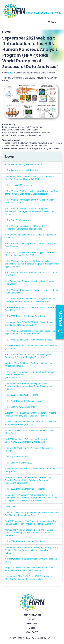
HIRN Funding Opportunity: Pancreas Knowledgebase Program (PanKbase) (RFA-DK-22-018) (30, 375)
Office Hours (11, 506)
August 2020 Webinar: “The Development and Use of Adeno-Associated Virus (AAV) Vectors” (29, 569)
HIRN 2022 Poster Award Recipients (22, 395)
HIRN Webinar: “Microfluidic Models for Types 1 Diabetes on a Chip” (31, 274)
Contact (32, 632)
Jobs (32, 628)
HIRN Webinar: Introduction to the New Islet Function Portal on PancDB (29, 201)
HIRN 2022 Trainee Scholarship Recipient (24, 401)
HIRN (19, 638)
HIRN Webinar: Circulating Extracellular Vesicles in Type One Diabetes (31, 245)
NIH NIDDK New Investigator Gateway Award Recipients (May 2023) (31, 347)
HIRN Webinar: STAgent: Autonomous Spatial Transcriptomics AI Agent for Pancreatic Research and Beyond (30, 211)
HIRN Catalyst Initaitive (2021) (19, 463)
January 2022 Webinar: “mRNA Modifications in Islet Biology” (29, 449)
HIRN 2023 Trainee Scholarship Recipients (25, 316)
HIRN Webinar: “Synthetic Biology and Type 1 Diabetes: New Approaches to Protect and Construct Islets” (31, 300)
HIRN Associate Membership (18, 185)
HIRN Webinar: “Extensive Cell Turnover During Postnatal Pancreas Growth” (32, 291)
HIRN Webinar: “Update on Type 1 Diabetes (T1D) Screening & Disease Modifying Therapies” (28, 356)
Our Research (32, 615)
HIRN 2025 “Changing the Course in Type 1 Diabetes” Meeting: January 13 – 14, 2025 (30, 254)
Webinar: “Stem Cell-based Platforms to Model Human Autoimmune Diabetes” (30, 365)
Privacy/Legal (48, 638)
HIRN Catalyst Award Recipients (20, 407)
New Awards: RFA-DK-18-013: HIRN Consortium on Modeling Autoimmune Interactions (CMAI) (29, 578)
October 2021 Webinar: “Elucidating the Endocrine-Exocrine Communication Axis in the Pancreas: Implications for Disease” (29, 480)
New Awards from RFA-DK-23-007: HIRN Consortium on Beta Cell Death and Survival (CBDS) (31, 178)
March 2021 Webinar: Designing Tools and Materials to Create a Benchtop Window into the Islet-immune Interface (30, 533)
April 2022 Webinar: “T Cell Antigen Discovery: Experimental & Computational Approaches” (26, 441)
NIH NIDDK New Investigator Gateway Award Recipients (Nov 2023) (31, 309)
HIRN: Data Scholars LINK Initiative (21, 170)
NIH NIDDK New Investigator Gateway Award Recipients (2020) (31, 560)
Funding (32, 624)
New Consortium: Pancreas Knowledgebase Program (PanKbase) (30, 283)
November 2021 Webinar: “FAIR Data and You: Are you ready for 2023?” (30, 470)
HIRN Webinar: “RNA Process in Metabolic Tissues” (29, 340)
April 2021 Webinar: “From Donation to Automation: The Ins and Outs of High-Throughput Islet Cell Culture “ (31, 523)
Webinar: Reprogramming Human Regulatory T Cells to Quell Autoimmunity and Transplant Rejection (31, 414)
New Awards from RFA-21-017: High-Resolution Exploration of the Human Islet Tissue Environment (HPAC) (28, 386)
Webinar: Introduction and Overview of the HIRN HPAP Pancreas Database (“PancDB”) (30, 423)
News (32, 619)
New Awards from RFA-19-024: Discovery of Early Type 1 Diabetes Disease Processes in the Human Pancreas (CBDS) (31, 550)
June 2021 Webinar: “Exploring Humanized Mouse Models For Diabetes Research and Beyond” (32, 514)
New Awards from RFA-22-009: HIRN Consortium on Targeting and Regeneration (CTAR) (29, 324)
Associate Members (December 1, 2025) (24, 164)
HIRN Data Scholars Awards (18, 220)
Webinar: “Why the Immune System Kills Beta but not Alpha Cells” (30, 432)
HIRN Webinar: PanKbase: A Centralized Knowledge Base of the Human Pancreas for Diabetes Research (32, 193)
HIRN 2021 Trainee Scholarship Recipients (25, 489)
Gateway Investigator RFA (17, 457)
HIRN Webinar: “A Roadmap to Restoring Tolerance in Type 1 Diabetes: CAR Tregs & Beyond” (30, 332)
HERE (10, 73)
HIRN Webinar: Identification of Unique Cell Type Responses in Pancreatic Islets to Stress (27, 228)
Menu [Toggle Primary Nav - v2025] (52, 22)
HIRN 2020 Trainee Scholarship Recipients (25, 541)
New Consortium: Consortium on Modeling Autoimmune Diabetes (31, 236)
